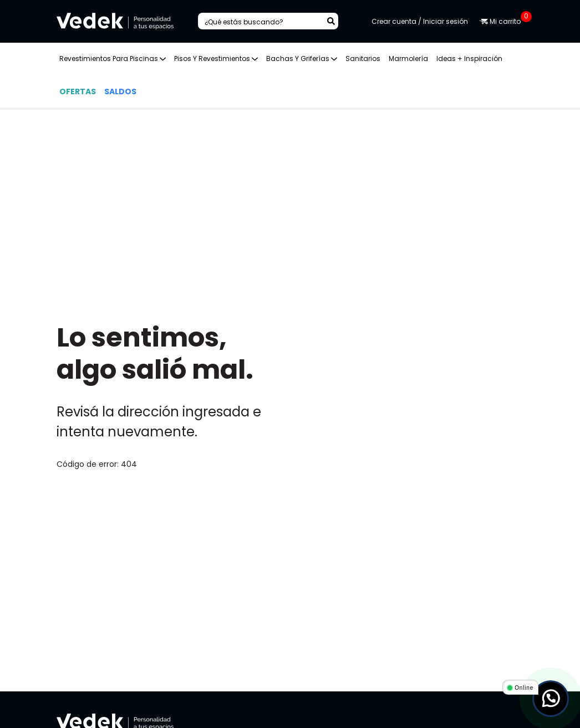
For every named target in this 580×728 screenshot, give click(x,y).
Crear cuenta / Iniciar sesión (420, 21)
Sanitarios (363, 58)
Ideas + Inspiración (469, 58)
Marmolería (408, 58)
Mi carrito (501, 21)
